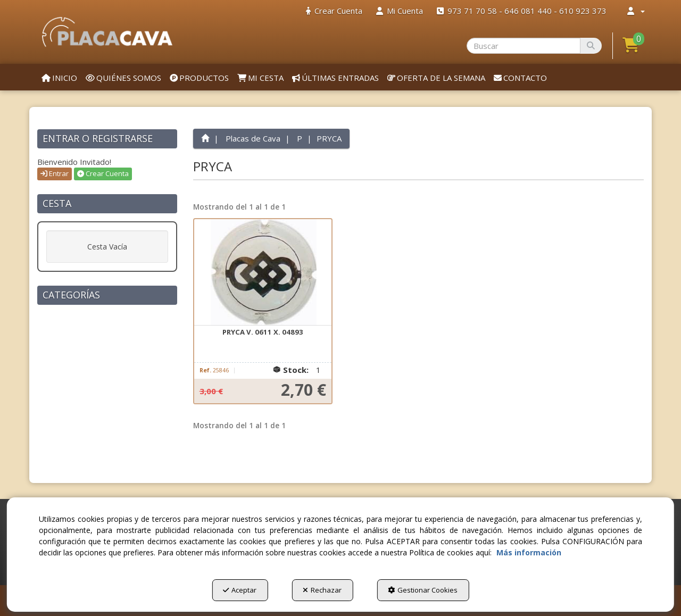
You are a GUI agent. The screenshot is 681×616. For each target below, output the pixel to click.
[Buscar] (591, 46)
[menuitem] (334, 11)
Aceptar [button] (240, 590)
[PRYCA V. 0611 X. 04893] (263, 272)
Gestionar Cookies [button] (423, 590)
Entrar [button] (55, 173)
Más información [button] (529, 552)
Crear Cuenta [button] (103, 173)
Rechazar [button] (322, 590)
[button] (107, 32)
